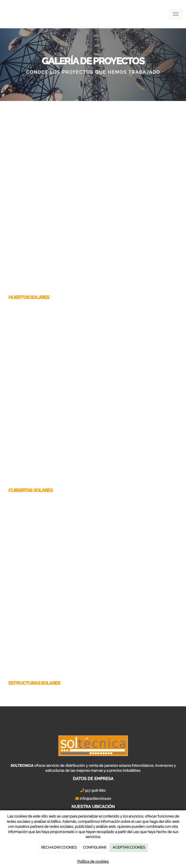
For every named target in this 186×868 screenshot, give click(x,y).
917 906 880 (95, 790)
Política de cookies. (93, 861)
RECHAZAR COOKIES (59, 847)
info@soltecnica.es (95, 799)
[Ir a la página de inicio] (3, 14)
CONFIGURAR (95, 847)
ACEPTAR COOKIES (129, 847)
